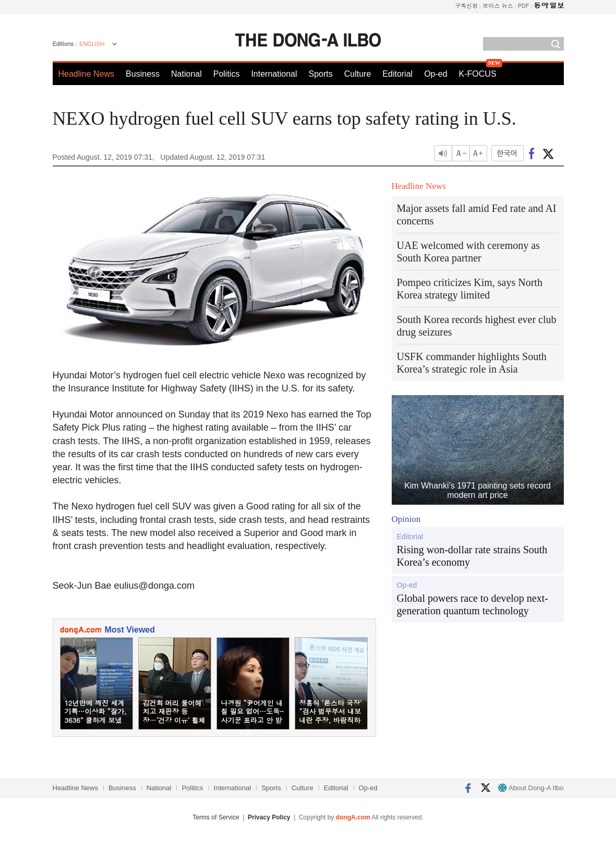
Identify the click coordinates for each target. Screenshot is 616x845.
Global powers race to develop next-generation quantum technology (473, 604)
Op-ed (436, 74)
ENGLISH (92, 44)
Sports (320, 74)
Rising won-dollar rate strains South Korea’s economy (472, 556)
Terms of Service (216, 817)
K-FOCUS (478, 74)
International (274, 74)
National (186, 74)
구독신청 (466, 5)
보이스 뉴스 (498, 5)
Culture (358, 74)
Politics (227, 74)
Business (143, 74)
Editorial (397, 74)
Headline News (87, 74)
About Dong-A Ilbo (531, 788)
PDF (524, 5)
